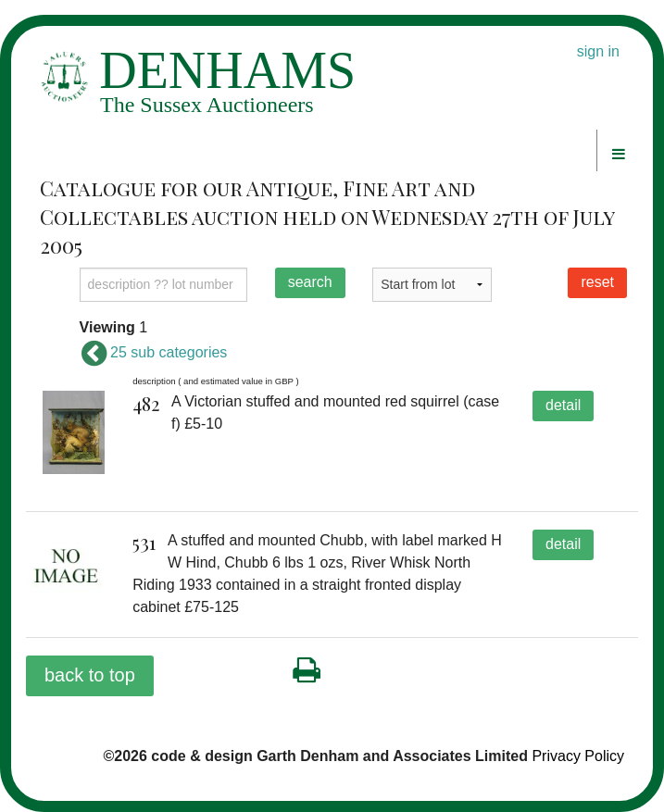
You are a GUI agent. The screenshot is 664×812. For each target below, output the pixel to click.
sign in (598, 51)
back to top (90, 675)
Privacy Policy (578, 756)
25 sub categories (154, 352)
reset (597, 282)
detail (563, 405)
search (310, 282)
